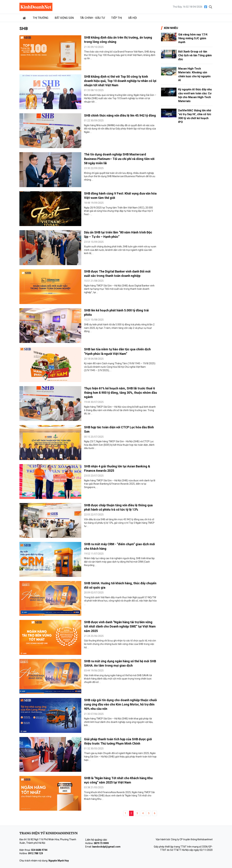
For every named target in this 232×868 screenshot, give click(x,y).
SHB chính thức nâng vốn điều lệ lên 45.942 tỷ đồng (120, 115)
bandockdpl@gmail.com (106, 847)
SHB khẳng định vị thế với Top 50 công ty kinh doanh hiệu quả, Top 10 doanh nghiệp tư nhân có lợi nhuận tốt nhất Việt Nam (120, 81)
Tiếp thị (117, 18)
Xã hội (133, 18)
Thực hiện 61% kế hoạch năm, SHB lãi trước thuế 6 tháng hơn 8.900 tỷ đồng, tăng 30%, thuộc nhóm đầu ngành (120, 393)
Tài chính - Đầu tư (92, 18)
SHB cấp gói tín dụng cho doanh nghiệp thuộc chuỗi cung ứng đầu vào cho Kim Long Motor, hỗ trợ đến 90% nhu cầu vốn (120, 704)
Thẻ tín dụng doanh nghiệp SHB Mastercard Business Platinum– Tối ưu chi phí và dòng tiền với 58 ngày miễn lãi (119, 159)
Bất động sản (64, 18)
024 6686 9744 (39, 850)
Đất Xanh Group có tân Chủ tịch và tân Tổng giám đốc (195, 55)
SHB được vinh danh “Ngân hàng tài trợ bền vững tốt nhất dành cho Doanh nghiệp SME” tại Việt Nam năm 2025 (120, 626)
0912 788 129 (35, 853)
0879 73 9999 (101, 843)
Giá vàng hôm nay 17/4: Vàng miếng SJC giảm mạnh (193, 38)
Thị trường (41, 18)
